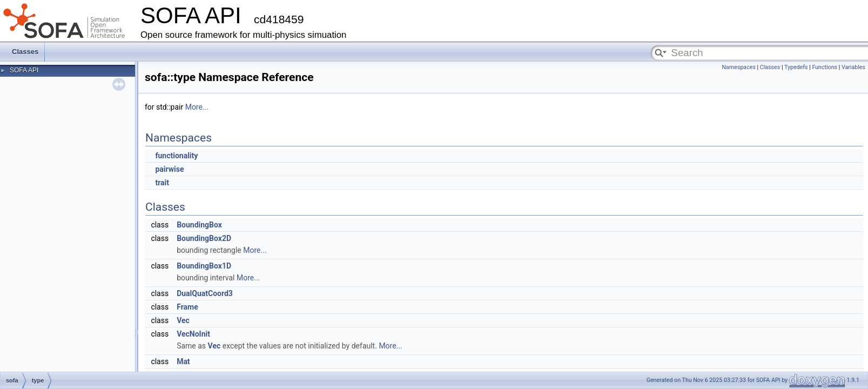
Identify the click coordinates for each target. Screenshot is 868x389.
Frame (187, 307)
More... (197, 107)
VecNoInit (193, 334)
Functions (825, 67)
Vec (183, 320)
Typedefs (796, 67)
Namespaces (738, 67)
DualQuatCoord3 (205, 293)
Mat (183, 361)
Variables (853, 67)
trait (162, 183)
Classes (25, 52)
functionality (176, 156)
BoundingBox (199, 225)
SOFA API (24, 70)
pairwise (169, 169)
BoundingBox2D (204, 238)
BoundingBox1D (204, 266)
